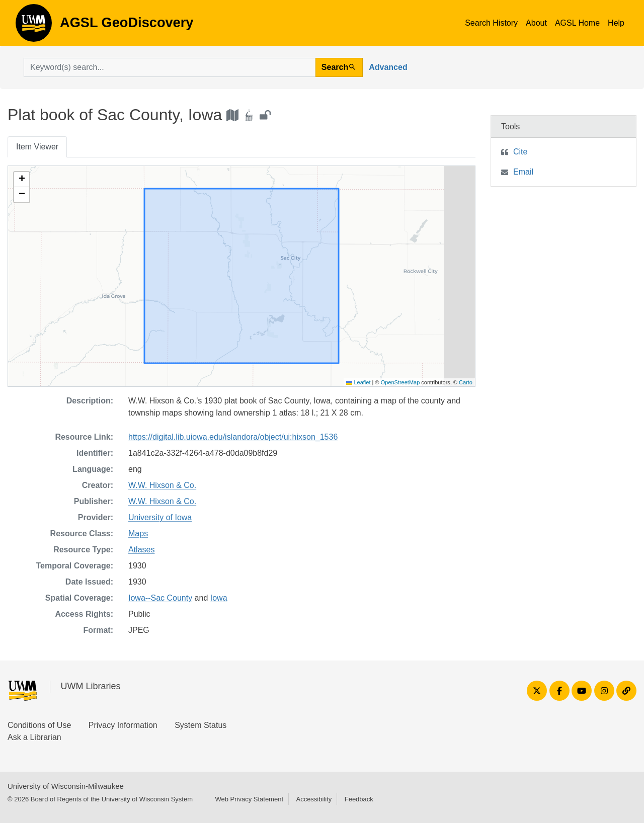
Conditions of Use (39, 725)
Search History (491, 23)
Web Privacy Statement (249, 799)
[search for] (170, 67)
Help (616, 23)
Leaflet (358, 382)
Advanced (388, 67)
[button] (22, 180)
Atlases (141, 550)
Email (523, 172)
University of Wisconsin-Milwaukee (66, 786)
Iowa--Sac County (160, 598)
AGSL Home (577, 23)
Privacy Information (123, 725)
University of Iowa (160, 517)
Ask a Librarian (34, 737)
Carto (466, 382)
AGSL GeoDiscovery (34, 26)
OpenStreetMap (400, 382)
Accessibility (314, 799)
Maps (138, 533)
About (536, 23)
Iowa (219, 598)
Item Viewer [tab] (37, 147)
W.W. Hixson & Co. (162, 485)
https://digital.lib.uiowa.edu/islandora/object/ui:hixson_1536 (233, 437)
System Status (200, 725)
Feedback (359, 799)
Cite (520, 152)
